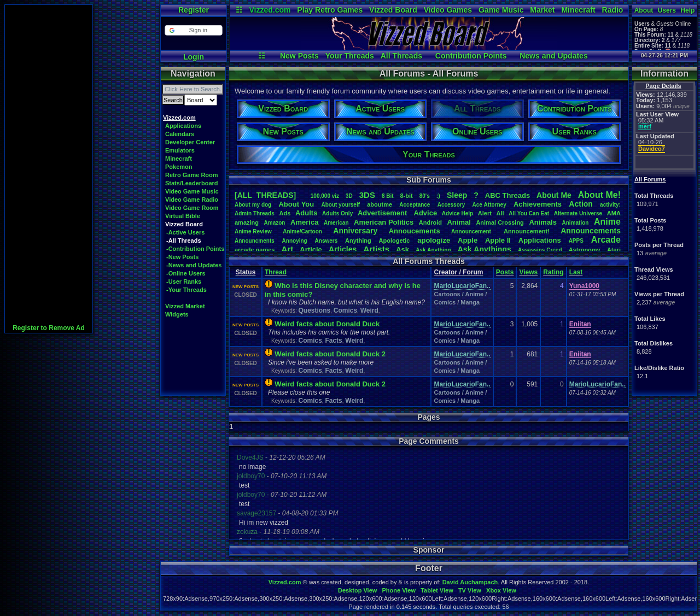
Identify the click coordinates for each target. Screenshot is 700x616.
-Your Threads (186, 290)
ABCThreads (507, 195)
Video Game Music (192, 191)
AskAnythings (485, 249)
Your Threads (350, 56)
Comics (345, 310)
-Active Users (185, 232)
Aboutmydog (253, 205)
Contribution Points (471, 56)
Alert (485, 213)
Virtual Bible (183, 216)
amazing (247, 222)
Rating (553, 272)
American (336, 223)
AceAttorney (489, 205)
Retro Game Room (192, 175)
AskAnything (433, 250)
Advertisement (383, 213)
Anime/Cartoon (302, 231)
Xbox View (501, 590)
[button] (193, 30)
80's (425, 196)
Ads (285, 213)
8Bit (388, 196)
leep (457, 195)
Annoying (295, 241)
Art (288, 249)
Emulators (180, 150)
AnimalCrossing (500, 222)
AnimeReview (253, 231)
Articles (343, 249)
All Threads (401, 56)
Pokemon (179, 167)
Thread (276, 272)
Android (430, 222)
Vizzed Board (393, 10)
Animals (543, 222)
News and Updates (553, 56)
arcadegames (255, 250)
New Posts (299, 56)
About (644, 10)
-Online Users (186, 273)
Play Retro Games (330, 10)
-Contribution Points (195, 249)
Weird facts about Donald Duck (327, 324)
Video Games (448, 10)
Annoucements (415, 231)
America (304, 222)
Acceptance (415, 205)
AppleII (498, 240)
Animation (576, 223)
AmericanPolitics (384, 222)
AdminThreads (255, 213)
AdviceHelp (457, 213)
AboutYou (296, 204)
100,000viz (325, 196)
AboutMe (554, 195)
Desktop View (357, 590)
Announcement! (527, 231)
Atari (614, 250)
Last (576, 272)
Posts (505, 272)
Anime (607, 222)
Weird (369, 310)
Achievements (538, 204)
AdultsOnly (337, 213)
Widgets (177, 314)
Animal (459, 222)
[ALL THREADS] (265, 195)
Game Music (501, 10)
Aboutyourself (340, 205)
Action (581, 204)
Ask (402, 250)
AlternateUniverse (578, 213)
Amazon (275, 223)
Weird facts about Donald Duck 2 (330, 354)
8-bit (407, 196)
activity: (610, 205)
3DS (367, 195)
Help (687, 10)
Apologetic (395, 240)
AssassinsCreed (540, 250)
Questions (314, 310)
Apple (468, 240)
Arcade (606, 240)
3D (349, 196)
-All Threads (184, 240)
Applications (183, 126)
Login (194, 57)
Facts (333, 341)
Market (542, 10)
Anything (358, 240)
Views (528, 272)
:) (438, 196)
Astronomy (585, 250)
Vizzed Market (185, 306)
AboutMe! (599, 195)
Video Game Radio (192, 200)
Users (667, 10)
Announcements (591, 231)
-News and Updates (194, 265)
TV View (470, 590)
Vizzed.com (270, 10)
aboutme (380, 204)
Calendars (180, 134)
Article (311, 250)
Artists (376, 249)
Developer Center (190, 142)
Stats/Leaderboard (192, 183)
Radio (613, 10)
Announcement (472, 231)
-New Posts (182, 257)
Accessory (451, 205)
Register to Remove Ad (49, 328)
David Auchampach (470, 582)
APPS (576, 241)
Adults (306, 213)
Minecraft (578, 10)
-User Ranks (184, 281)
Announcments (255, 241)
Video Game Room (192, 208)
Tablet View (437, 590)
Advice (426, 213)
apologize (434, 240)
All (500, 213)
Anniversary (355, 231)
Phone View (399, 590)
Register (194, 10)
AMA (614, 213)
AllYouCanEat (529, 213)
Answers (326, 241)
